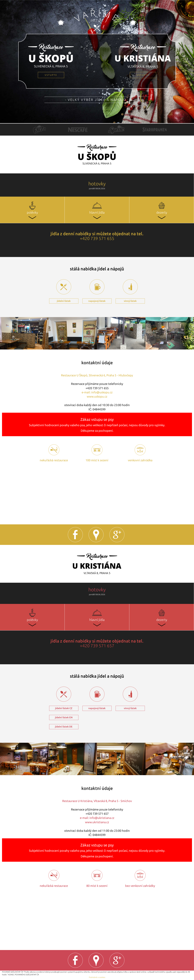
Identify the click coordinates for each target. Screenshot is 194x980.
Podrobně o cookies (97, 977)
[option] (39, 130)
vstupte (51, 75)
